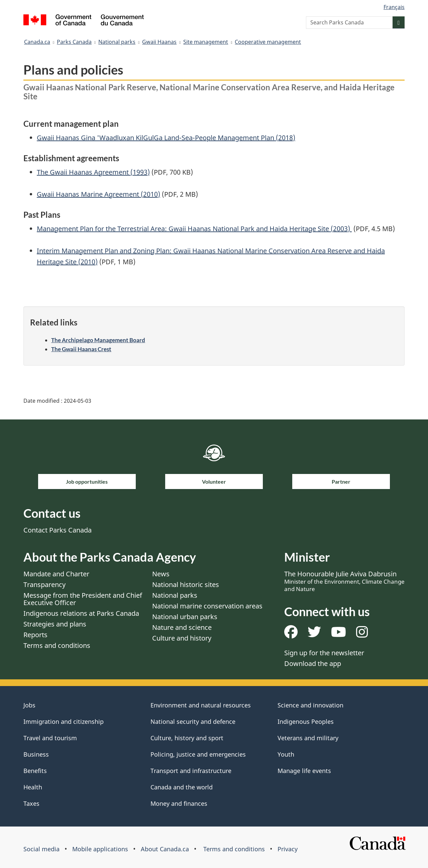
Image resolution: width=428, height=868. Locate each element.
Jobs (29, 705)
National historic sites (186, 585)
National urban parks (185, 617)
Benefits (35, 771)
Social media (41, 849)
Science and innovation (310, 705)
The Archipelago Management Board (98, 340)
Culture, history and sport (187, 738)
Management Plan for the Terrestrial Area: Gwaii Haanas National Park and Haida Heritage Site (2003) (194, 229)
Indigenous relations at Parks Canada (81, 613)
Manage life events (304, 771)
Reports (35, 635)
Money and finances (179, 803)
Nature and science (182, 627)
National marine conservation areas (207, 606)
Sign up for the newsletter (324, 653)
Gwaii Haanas (159, 42)
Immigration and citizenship (64, 721)
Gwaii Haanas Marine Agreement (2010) (98, 194)
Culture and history (182, 638)
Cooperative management (268, 42)
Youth (286, 754)
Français (394, 7)
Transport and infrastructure (191, 771)
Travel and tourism (50, 738)
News (161, 574)
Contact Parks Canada (58, 530)
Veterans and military (308, 738)
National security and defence (193, 721)
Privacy (288, 849)
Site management (206, 42)
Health (33, 787)
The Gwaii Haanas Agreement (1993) (93, 172)
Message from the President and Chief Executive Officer (83, 599)
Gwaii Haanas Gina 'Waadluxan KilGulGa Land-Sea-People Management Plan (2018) (166, 138)
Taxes (31, 803)
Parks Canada (74, 42)
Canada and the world (182, 787)
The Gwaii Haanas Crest (81, 349)
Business (36, 754)
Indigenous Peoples (306, 721)
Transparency (44, 585)
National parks (117, 42)
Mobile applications (100, 849)
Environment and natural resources (201, 705)
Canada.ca (37, 42)
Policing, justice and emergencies (198, 754)
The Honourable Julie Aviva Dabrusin (344, 581)
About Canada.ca (165, 849)
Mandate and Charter (56, 574)
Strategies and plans (55, 624)
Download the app (313, 663)
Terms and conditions (57, 645)
